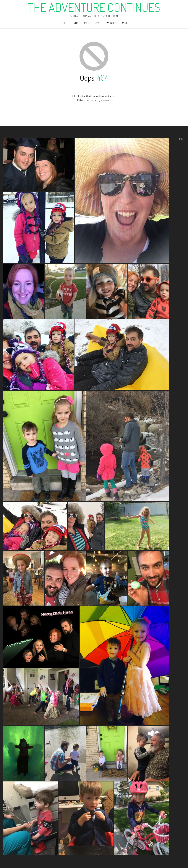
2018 (87, 23)
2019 (97, 23)
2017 (76, 23)
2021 (125, 23)
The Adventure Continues (94, 7)
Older (65, 23)
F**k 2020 (111, 23)
